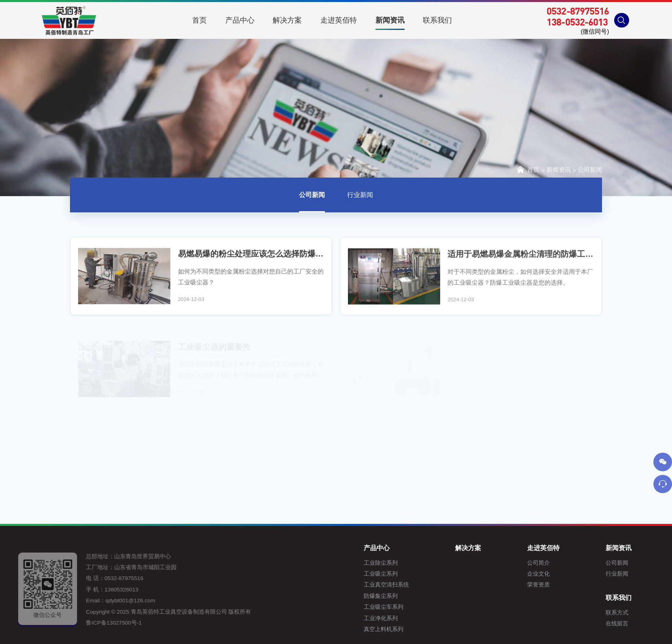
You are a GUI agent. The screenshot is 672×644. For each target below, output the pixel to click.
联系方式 (655, 613)
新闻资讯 (559, 171)
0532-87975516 (578, 11)
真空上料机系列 (422, 629)
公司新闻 (590, 171)
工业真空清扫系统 (424, 585)
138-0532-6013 (577, 22)
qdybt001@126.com (114, 601)
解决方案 (506, 548)
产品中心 (415, 548)
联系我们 (657, 597)
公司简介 (577, 563)
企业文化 (577, 574)
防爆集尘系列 (419, 596)
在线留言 (655, 624)
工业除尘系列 (419, 563)
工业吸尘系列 (419, 574)
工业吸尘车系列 (422, 607)
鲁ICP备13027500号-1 (98, 623)
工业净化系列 (419, 618)
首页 (527, 170)
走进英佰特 (581, 548)
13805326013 (106, 590)
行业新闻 (360, 196)
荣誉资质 (577, 585)
